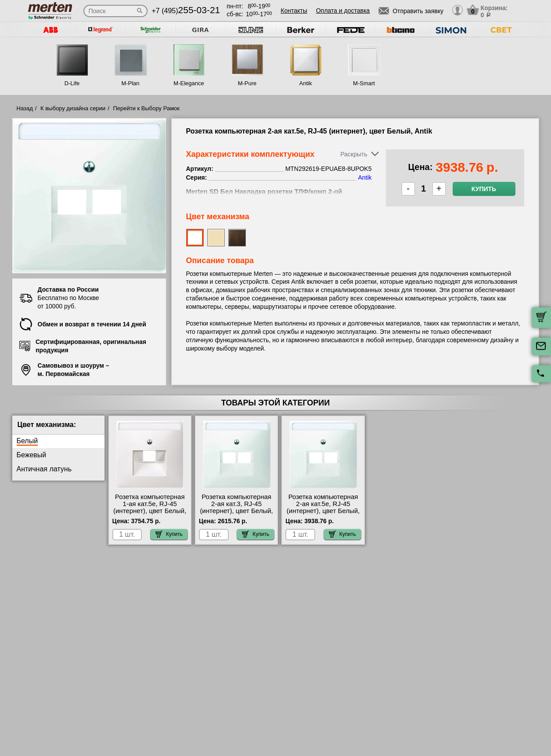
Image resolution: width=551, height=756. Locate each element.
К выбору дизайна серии (73, 108)
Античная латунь (44, 469)
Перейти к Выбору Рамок (146, 108)
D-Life (72, 83)
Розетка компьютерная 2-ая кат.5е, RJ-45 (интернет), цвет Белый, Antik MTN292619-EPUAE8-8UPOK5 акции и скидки (323, 514)
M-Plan (130, 83)
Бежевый (32, 455)
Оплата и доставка (343, 11)
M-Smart (364, 83)
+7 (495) (186, 11)
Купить (484, 189)
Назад (25, 108)
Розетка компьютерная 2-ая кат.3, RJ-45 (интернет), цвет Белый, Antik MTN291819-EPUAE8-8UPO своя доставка (236, 514)
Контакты (294, 11)
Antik (306, 83)
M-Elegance (189, 83)
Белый (27, 441)
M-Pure (247, 83)
